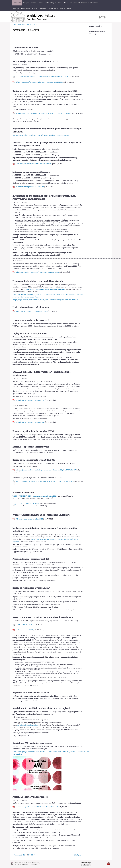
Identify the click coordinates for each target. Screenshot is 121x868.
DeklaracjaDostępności (86, 864)
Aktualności (95, 26)
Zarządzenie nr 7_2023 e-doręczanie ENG (30, 422)
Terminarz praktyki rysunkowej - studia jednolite (34, 164)
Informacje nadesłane (96, 34)
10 (34, 855)
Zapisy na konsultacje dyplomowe (30, 334)
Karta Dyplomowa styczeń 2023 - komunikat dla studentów (43, 617)
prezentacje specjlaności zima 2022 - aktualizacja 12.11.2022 (37, 807)
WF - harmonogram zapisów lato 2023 (29, 519)
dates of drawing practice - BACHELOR (30, 187)
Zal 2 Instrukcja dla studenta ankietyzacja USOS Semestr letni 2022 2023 (42, 77)
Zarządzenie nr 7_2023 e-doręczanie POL (30, 400)
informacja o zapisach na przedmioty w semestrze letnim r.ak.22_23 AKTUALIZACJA (46, 470)
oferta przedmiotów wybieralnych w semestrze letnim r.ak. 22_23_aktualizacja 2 (45, 481)
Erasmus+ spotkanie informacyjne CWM (33, 431)
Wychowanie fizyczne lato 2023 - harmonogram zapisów (41, 515)
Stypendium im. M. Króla (25, 48)
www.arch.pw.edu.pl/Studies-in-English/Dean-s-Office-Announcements (41, 135)
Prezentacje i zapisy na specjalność (30, 797)
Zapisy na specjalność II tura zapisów (31, 588)
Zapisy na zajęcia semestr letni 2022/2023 (34, 460)
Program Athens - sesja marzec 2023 (31, 559)
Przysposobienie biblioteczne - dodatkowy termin (38, 281)
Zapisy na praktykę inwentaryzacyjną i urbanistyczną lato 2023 (45, 91)
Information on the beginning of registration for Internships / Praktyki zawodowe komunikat (44, 197)
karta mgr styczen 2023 (24, 630)
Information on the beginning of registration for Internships (37, 272)
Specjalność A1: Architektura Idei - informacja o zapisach (41, 708)
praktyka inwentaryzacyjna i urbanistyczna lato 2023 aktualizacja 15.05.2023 (44, 113)
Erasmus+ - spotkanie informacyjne (31, 447)
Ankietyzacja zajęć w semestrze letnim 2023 (35, 62)
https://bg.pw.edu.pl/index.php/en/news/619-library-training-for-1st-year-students (45, 300)
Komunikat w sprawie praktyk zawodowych (32, 311)
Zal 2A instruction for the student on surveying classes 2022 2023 (39, 82)
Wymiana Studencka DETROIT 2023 (31, 693)
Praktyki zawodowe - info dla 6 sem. (31, 307)
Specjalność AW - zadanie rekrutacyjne (32, 743)
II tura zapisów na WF (23, 493)
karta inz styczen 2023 (24, 625)
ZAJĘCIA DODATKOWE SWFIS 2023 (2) (26, 504)
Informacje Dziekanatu (97, 32)
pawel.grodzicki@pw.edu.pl (28, 725)
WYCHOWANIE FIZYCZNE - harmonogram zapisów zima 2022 (35, 496)
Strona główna (20, 24)
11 (36, 855)
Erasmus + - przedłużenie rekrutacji (31, 320)
